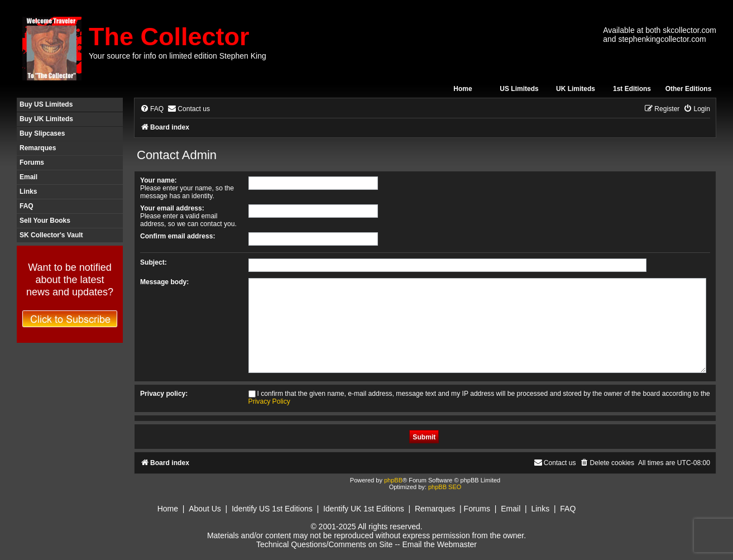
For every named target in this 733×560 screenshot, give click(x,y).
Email (28, 177)
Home (463, 89)
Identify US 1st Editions (272, 509)
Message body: (164, 282)
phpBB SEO (445, 487)
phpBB (393, 480)
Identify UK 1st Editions (364, 509)
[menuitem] (152, 109)
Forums (32, 162)
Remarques (38, 148)
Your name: (159, 180)
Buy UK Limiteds (46, 119)
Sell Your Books (45, 221)
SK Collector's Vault (51, 235)
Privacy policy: (164, 394)
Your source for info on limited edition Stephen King (178, 56)
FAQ (27, 206)
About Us (205, 509)
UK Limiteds (576, 89)
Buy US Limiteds (46, 104)
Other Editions (689, 89)
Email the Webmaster (439, 544)
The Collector (169, 37)
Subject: (154, 262)
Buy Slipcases (42, 133)
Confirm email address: (178, 236)
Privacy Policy (269, 401)
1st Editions (632, 89)
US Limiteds (519, 89)
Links (28, 192)
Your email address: (172, 208)
